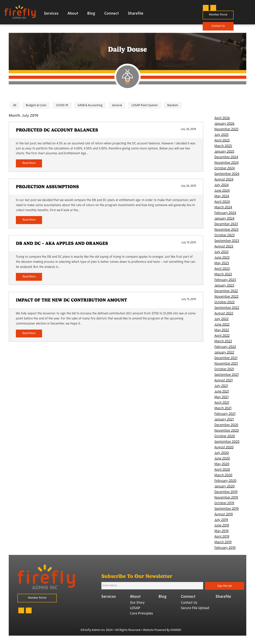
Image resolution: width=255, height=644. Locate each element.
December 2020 (226, 425)
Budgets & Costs (36, 105)
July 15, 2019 (189, 299)
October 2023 (224, 235)
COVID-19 (62, 105)
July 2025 (221, 135)
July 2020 (222, 453)
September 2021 (226, 375)
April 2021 (222, 403)
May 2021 (221, 397)
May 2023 (222, 263)
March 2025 (223, 146)
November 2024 (226, 163)
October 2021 (224, 369)
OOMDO (176, 630)
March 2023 (223, 274)
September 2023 (227, 241)
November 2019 (226, 498)
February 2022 (225, 347)
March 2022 (223, 341)
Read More (29, 163)
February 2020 (225, 481)
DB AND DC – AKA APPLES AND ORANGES (62, 243)
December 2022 (226, 291)
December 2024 (226, 157)
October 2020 (225, 436)
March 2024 (223, 208)
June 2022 (222, 325)
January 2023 (224, 286)
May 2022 (222, 330)
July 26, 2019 (188, 186)
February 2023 (225, 280)
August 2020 (224, 447)
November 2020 (227, 431)
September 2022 (227, 308)
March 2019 (223, 542)
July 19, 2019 (189, 243)
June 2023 (222, 258)
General (117, 105)
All (15, 105)
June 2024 (222, 191)
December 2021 (226, 358)
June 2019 (222, 526)
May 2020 (222, 464)
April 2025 (222, 141)
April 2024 (222, 202)
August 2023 (224, 247)
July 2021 (221, 386)
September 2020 (227, 442)
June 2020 (222, 459)
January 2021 (224, 420)
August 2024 (224, 180)
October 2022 (224, 302)
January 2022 (224, 353)
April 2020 (222, 470)
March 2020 (223, 475)
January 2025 (224, 152)
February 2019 (225, 548)
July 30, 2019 (188, 129)
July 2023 (221, 252)
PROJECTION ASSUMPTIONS (47, 187)
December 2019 (226, 492)
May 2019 (222, 531)
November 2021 (226, 364)
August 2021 (224, 381)
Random (173, 105)
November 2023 (226, 230)
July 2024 (222, 185)
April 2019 (222, 537)
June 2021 (222, 392)
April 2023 (222, 269)
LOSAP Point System (145, 105)
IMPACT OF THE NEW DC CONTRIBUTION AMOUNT (71, 300)
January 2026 (224, 124)
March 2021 (223, 408)
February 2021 (225, 414)
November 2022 (226, 297)
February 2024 (225, 213)
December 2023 (226, 224)
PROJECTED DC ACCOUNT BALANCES (57, 130)
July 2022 (221, 319)
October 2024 (225, 168)
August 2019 (224, 514)
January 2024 (224, 219)
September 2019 (227, 509)
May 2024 (222, 196)
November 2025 (226, 129)
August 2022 (224, 314)
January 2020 (224, 487)
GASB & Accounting (90, 105)
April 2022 (222, 336)
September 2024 (227, 174)
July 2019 (221, 520)
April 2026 (222, 118)
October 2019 (224, 503)
